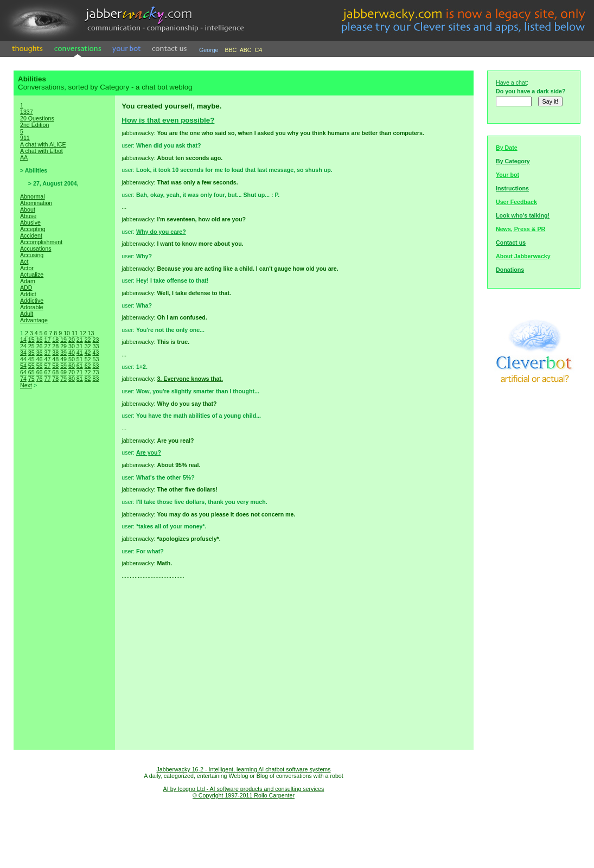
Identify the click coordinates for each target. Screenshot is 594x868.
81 (80, 379)
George (209, 50)
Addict (28, 294)
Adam (28, 281)
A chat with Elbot (41, 151)
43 (95, 353)
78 (55, 379)
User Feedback (516, 202)
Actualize (32, 275)
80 (72, 379)
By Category (513, 161)
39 (63, 353)
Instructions (512, 188)
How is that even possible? (168, 120)
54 (23, 366)
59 (63, 366)
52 (88, 359)
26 (40, 346)
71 (80, 372)
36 (40, 353)
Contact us (511, 242)
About (28, 209)
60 (72, 366)
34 (23, 353)
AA (24, 157)
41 (80, 353)
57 (47, 366)
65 (31, 372)
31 (80, 346)
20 (72, 340)
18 (55, 340)
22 (88, 340)
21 (80, 340)
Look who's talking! (523, 215)
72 (88, 372)
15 (31, 340)
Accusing (32, 255)
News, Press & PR (520, 229)
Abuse (28, 216)
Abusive (30, 222)
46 (40, 359)
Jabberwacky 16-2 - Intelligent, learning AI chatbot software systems (243, 769)
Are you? (149, 452)
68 (55, 372)
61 (80, 366)
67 (47, 372)
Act (24, 261)
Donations (510, 270)
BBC (231, 50)
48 (55, 359)
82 (88, 379)
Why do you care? (161, 232)
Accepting (33, 229)
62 (88, 366)
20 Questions (37, 118)
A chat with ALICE (43, 144)
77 (47, 379)
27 (47, 346)
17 (47, 340)
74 (23, 379)
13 (91, 333)
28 (55, 346)
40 (72, 353)
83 (95, 379)
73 (95, 372)
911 (25, 138)
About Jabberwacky (523, 256)
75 (31, 379)
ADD (26, 288)
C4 (259, 50)
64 (23, 372)
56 (40, 366)
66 (40, 372)
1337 (27, 112)
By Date (507, 148)
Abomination (36, 203)
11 (75, 333)
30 (72, 346)
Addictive (32, 301)
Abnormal (33, 196)
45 (31, 359)
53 (95, 359)
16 (40, 340)
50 (72, 359)
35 (31, 353)
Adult (27, 314)
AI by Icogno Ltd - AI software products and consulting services (244, 789)
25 (31, 346)
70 (72, 372)
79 (63, 379)
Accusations (36, 248)
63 (95, 366)
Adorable (32, 307)
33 (95, 346)
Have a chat (511, 82)
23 (95, 340)
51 (80, 359)
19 (63, 340)
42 (88, 353)
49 (63, 359)
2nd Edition (34, 125)
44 (23, 359)
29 (63, 346)
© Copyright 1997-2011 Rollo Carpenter (244, 795)
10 (67, 333)
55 (31, 366)
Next (26, 385)
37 (47, 353)
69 (63, 372)
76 (40, 379)
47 (47, 359)
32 (88, 346)
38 (55, 353)
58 (55, 366)
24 (23, 346)
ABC (246, 50)
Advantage (34, 320)
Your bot (507, 175)
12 (83, 333)
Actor (27, 268)
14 (23, 340)
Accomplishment (41, 242)
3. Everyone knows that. (190, 379)
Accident (31, 235)
